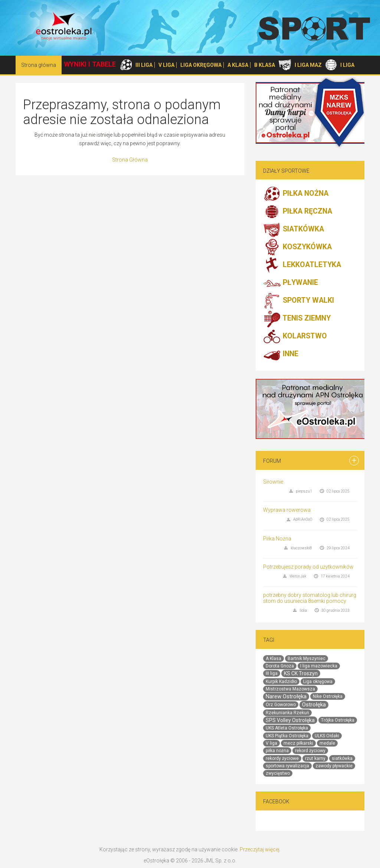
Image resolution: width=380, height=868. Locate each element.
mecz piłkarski (298, 743)
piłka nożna (277, 751)
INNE (281, 354)
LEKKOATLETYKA (302, 265)
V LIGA (166, 65)
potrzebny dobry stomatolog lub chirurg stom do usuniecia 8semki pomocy (310, 598)
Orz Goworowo (281, 705)
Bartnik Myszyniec (307, 659)
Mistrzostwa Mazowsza (290, 689)
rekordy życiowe (282, 758)
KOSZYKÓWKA (297, 247)
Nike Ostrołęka (328, 696)
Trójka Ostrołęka (338, 720)
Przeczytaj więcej (260, 849)
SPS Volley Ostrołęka (290, 720)
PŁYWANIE (291, 283)
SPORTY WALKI (299, 301)
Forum (272, 461)
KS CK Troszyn (301, 673)
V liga (271, 743)
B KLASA (265, 65)
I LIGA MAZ (308, 65)
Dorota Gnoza (280, 666)
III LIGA (144, 65)
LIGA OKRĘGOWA (201, 65)
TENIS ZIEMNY (297, 319)
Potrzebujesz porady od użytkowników (308, 567)
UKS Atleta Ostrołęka (287, 728)
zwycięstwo (278, 773)
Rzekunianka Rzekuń (287, 713)
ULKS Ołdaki (327, 736)
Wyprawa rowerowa (287, 510)
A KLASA (238, 65)
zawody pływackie (334, 766)
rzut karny (315, 758)
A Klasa (273, 659)
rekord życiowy (310, 751)
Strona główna (39, 65)
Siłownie (273, 482)
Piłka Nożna (277, 539)
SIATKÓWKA (294, 230)
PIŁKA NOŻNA (296, 194)
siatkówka (342, 758)
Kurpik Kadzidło (281, 682)
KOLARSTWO (295, 337)
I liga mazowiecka (319, 666)
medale (327, 743)
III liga (272, 673)
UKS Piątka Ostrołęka (287, 736)
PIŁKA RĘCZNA (298, 212)
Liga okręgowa (318, 682)
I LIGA (347, 65)
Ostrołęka (314, 705)
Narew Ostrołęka (286, 696)
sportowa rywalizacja (287, 766)
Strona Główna (130, 160)
